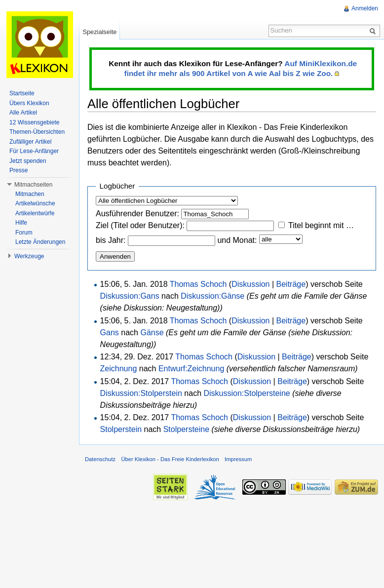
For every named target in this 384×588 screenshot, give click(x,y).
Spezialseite (99, 32)
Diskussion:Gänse (212, 296)
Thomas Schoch (198, 284)
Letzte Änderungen (40, 242)
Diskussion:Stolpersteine (247, 393)
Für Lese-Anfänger (34, 151)
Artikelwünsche (35, 203)
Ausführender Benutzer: (137, 214)
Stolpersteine (186, 429)
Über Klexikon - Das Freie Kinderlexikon (170, 459)
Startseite (22, 93)
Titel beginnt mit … (321, 225)
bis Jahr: (111, 240)
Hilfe (21, 223)
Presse (19, 170)
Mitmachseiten (33, 185)
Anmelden (365, 8)
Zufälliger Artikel (30, 142)
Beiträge (291, 284)
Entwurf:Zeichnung (191, 369)
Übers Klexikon (29, 103)
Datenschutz (100, 459)
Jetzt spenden (28, 161)
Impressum (238, 459)
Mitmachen (30, 194)
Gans (110, 333)
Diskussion (250, 284)
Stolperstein (121, 429)
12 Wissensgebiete (34, 122)
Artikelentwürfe (35, 213)
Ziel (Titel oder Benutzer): (140, 225)
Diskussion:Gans (130, 296)
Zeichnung (119, 369)
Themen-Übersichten (37, 132)
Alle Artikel (23, 113)
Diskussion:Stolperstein (141, 393)
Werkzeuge (29, 256)
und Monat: (237, 240)
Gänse (152, 333)
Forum (24, 233)
